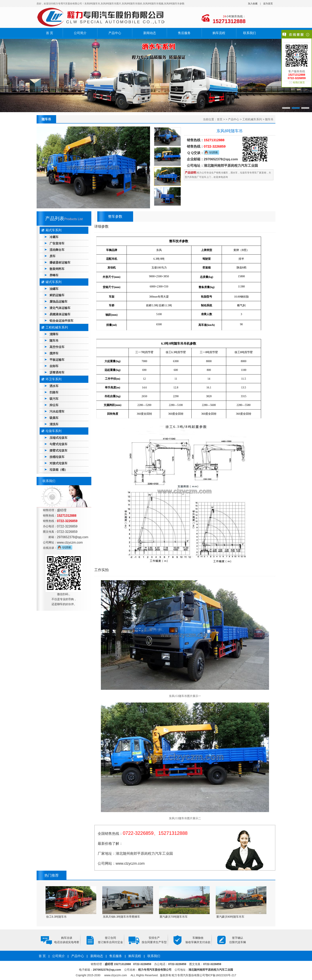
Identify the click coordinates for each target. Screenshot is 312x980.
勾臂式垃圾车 (58, 444)
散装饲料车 (57, 269)
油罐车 (54, 289)
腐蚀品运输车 (58, 301)
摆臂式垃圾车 (58, 450)
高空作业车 (57, 347)
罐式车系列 (54, 282)
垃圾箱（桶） (58, 470)
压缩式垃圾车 (58, 438)
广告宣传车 (57, 243)
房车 (53, 256)
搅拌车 (54, 353)
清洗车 (54, 424)
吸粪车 (54, 418)
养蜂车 (54, 275)
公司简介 (80, 33)
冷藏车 (54, 237)
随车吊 (269, 119)
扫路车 (54, 392)
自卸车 (54, 366)
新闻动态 (150, 33)
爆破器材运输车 (60, 262)
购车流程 (219, 33)
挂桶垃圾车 (57, 457)
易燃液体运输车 (60, 314)
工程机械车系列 (252, 119)
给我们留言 (299, 82)
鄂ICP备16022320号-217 (221, 975)
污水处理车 (57, 411)
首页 (220, 119)
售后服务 (184, 33)
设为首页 (268, 4)
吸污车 (54, 399)
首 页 (50, 33)
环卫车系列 (54, 379)
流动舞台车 (57, 250)
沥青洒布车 (57, 372)
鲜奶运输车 (57, 295)
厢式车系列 (54, 230)
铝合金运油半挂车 (61, 321)
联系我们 (250, 33)
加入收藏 (253, 4)
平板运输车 (57, 360)
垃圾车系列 (54, 431)
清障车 (54, 334)
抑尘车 (54, 405)
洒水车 (54, 386)
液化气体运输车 (60, 308)
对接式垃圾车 (58, 463)
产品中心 (115, 33)
